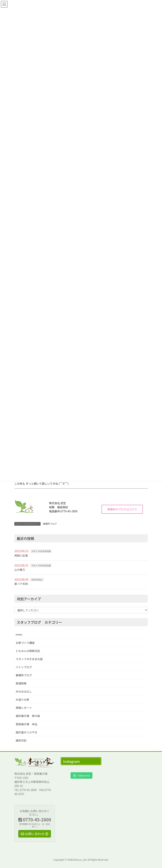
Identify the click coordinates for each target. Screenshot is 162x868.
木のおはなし (37, 580)
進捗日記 (21, 740)
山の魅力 (20, 570)
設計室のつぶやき (26, 732)
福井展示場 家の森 (28, 716)
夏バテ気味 (21, 584)
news (19, 634)
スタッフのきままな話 (41, 551)
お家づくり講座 (25, 643)
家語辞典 (21, 683)
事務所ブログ (50, 524)
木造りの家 (22, 700)
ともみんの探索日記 (28, 651)
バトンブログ (24, 667)
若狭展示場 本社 (26, 724)
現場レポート (24, 708)
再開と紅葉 (21, 555)
